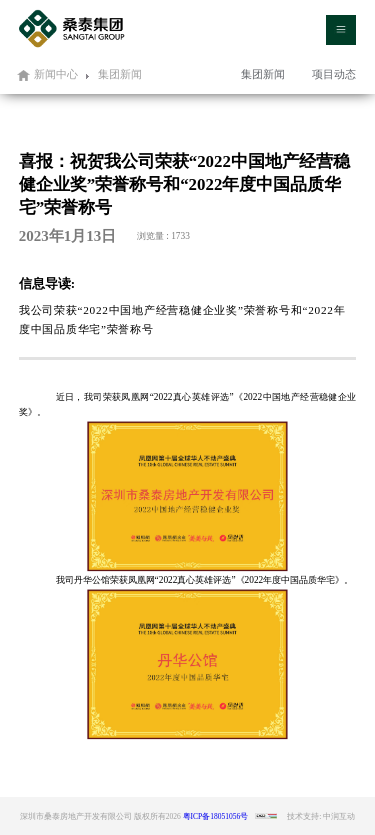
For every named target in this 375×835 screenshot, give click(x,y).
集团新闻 (263, 74)
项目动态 (334, 74)
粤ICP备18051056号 (216, 816)
